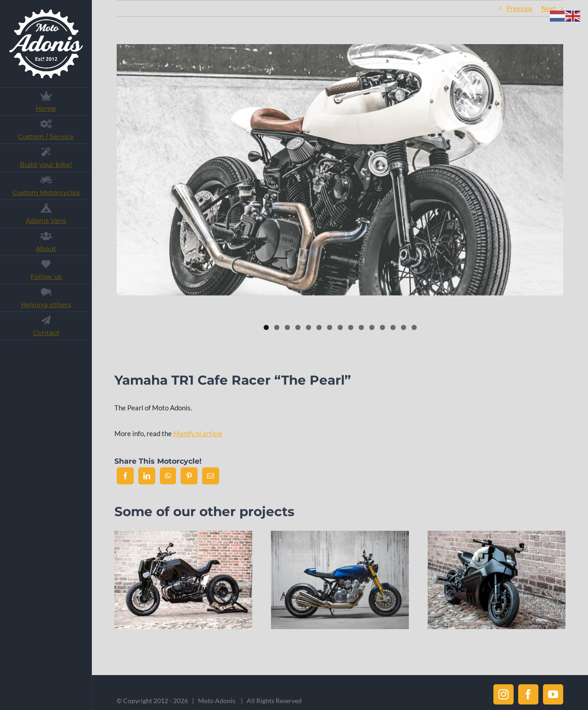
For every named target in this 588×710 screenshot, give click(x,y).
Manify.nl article (198, 433)
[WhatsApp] (168, 476)
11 (372, 327)
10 (361, 327)
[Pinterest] (189, 476)
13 (393, 327)
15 (414, 327)
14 (404, 327)
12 (382, 327)
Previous (520, 8)
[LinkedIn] (147, 476)
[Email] (211, 476)
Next (549, 8)
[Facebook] (125, 476)
